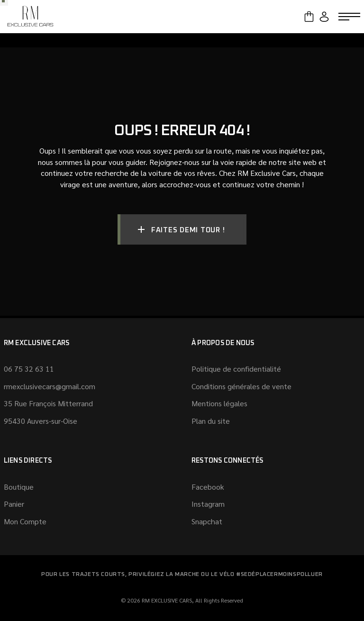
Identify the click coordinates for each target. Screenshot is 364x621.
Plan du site (211, 421)
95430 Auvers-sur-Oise (41, 421)
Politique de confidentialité (236, 369)
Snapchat (207, 521)
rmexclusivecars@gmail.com (50, 386)
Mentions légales (219, 403)
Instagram (208, 504)
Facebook (208, 487)
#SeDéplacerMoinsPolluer (279, 575)
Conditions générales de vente (241, 386)
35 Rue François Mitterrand (48, 403)
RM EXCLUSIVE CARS (167, 600)
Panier (14, 504)
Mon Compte (25, 521)
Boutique (19, 487)
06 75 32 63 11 (29, 369)
